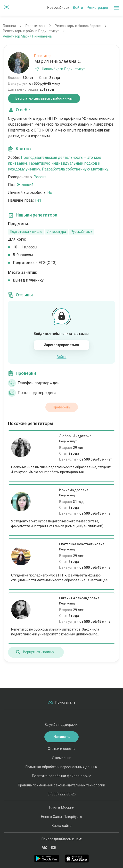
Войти (78, 8)
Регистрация (97, 8)
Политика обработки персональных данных (61, 767)
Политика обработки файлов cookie (62, 776)
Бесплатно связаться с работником (44, 98)
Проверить (62, 407)
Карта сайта (62, 826)
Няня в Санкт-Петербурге (61, 817)
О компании (62, 758)
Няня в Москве (61, 807)
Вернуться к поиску (35, 652)
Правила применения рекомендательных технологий (61, 785)
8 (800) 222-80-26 (62, 794)
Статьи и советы (61, 749)
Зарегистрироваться (62, 345)
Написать (61, 737)
